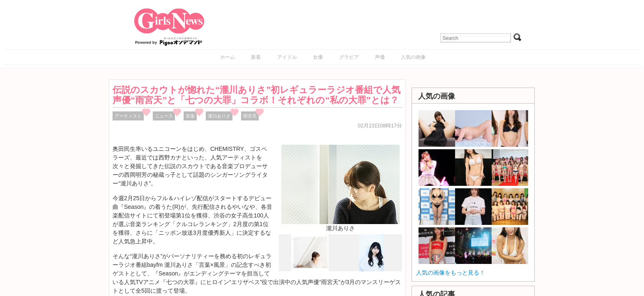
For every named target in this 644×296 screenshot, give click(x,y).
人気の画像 (413, 57)
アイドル (287, 57)
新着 (256, 57)
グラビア (349, 57)
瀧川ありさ (219, 116)
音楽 (190, 116)
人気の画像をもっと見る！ (451, 273)
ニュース (164, 116)
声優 (380, 57)
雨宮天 (250, 116)
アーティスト (128, 116)
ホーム (228, 57)
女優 (318, 57)
